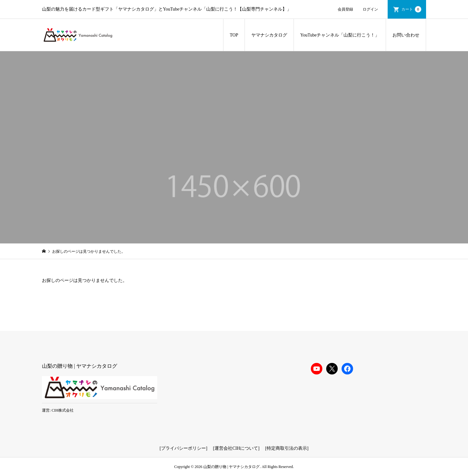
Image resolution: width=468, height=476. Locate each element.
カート (411, 9)
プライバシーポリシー (183, 448)
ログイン (370, 9)
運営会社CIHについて (236, 448)
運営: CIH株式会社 (58, 410)
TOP (234, 35)
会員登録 (345, 9)
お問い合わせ (406, 35)
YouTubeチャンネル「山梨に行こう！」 (340, 35)
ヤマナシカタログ (269, 35)
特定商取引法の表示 (287, 448)
